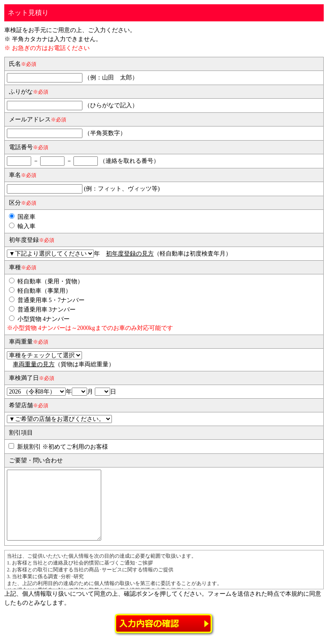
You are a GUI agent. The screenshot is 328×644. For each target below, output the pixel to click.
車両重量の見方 (34, 364)
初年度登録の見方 (130, 254)
